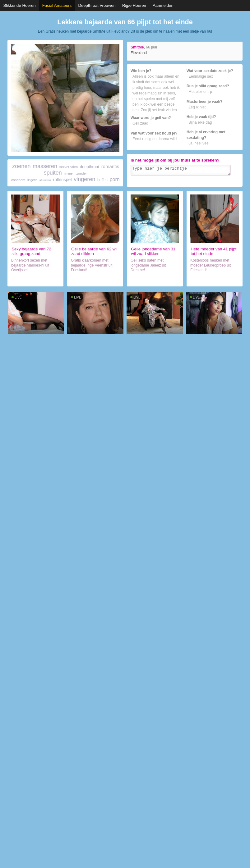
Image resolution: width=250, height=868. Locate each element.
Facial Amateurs (57, 5)
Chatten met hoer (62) (95, 279)
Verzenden (228, 181)
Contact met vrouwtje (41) (214, 279)
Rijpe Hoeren (134, 5)
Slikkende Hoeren (20, 5)
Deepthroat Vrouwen (97, 5)
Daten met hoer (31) (155, 279)
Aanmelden (163, 5)
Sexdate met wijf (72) (36, 279)
